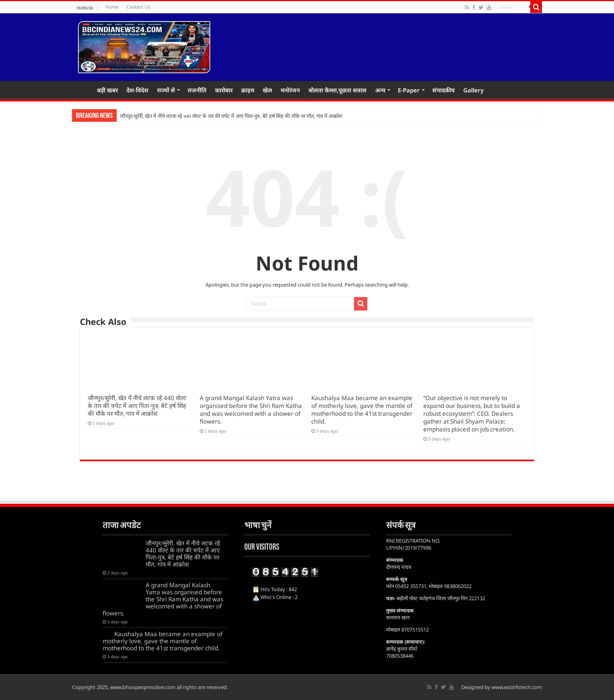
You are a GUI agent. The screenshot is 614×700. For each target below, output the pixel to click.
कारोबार (224, 90)
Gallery (473, 90)
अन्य (380, 90)
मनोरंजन (290, 90)
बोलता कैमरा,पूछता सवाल (338, 90)
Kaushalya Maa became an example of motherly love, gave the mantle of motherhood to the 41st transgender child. (362, 410)
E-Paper (409, 90)
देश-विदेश (137, 90)
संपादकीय (443, 90)
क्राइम (248, 90)
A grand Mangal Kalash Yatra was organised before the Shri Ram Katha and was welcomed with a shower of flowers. (251, 410)
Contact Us (138, 7)
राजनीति (197, 90)
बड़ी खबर (107, 90)
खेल (267, 90)
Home (112, 7)
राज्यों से (166, 90)
